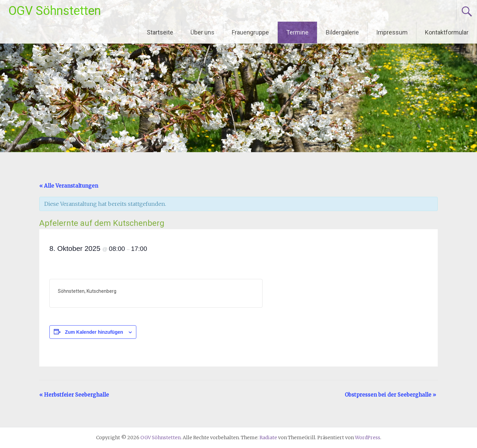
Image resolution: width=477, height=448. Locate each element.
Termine (297, 32)
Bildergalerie (342, 32)
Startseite (160, 32)
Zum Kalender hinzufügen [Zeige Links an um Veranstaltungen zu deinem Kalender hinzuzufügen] (94, 332)
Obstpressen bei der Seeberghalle (390, 395)
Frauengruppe (250, 32)
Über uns (202, 32)
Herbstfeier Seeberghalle (74, 395)
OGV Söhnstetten (55, 11)
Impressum (392, 32)
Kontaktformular (447, 32)
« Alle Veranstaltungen (69, 186)
